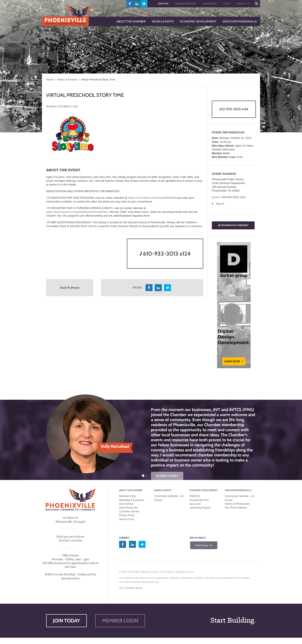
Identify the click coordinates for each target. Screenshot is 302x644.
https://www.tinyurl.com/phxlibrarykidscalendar (77, 212)
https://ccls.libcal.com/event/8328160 (152, 198)
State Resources (128, 508)
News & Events (67, 80)
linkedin (137, 4)
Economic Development (204, 490)
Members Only (127, 496)
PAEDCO (195, 496)
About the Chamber (131, 490)
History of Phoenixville (237, 504)
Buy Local (195, 504)
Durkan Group (135, 588)
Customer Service (129, 511)
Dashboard (210, 4)
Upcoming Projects (200, 508)
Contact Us (243, 4)
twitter (144, 4)
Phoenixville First (199, 500)
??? (256, 4)
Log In (226, 4)
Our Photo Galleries (236, 508)
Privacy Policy (127, 515)
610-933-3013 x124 (165, 254)
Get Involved (126, 504)
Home (50, 80)
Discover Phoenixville (238, 490)
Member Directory (186, 4)
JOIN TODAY (66, 621)
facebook (130, 4)
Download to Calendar (233, 225)
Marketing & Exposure (131, 500)
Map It (220, 204)
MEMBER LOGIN (120, 621)
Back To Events (70, 288)
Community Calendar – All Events (169, 498)
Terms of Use (127, 519)
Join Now (163, 4)
